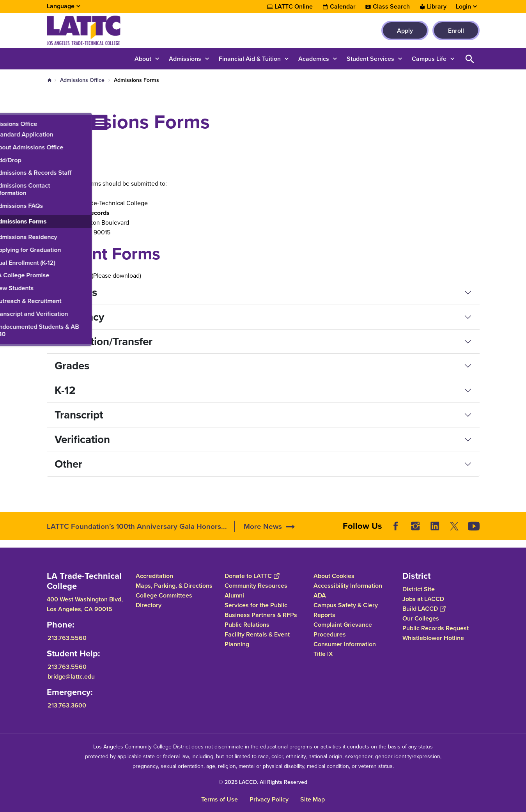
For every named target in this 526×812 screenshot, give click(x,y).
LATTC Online (294, 7)
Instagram (415, 526)
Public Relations (247, 625)
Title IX (323, 654)
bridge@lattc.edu (71, 676)
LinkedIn (435, 526)
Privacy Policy (269, 799)
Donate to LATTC (252, 576)
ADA (320, 595)
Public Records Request (436, 628)
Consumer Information (345, 644)
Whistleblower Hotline (433, 638)
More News (263, 526)
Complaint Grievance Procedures (343, 629)
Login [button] (463, 7)
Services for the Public (256, 605)
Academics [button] (314, 59)
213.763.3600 (67, 705)
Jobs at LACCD (423, 599)
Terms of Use (220, 799)
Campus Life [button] (429, 59)
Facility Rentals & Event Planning (257, 639)
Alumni (234, 595)
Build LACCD (424, 609)
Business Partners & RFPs (261, 615)
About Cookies (334, 576)
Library (437, 7)
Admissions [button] (185, 59)
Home (50, 80)
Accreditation (154, 576)
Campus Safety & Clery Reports (346, 610)
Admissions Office (82, 80)
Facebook (396, 526)
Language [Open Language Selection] (61, 6)
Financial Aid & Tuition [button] (250, 59)
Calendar (343, 7)
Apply (405, 31)
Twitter (454, 526)
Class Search (391, 7)
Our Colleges (421, 618)
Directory (149, 605)
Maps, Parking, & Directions (174, 586)
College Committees (164, 595)
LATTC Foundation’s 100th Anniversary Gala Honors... (137, 526)
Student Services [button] (370, 59)
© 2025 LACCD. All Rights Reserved (263, 782)
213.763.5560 (67, 638)
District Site (419, 589)
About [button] (143, 59)
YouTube (474, 526)
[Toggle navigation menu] (8, 122)
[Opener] (518, 523)
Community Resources (256, 586)
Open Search (470, 59)
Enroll (456, 31)
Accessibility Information (348, 586)
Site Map (313, 799)
